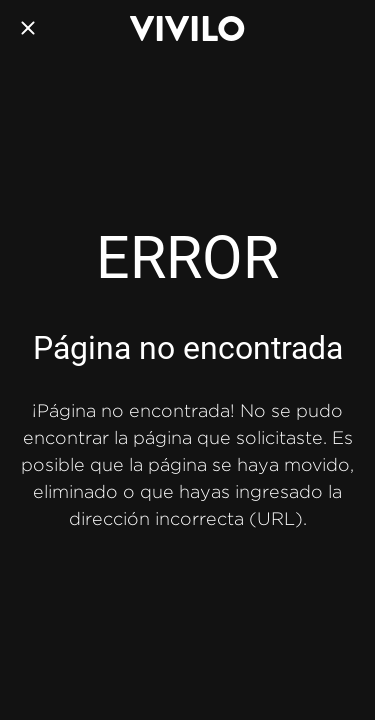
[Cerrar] (28, 28)
